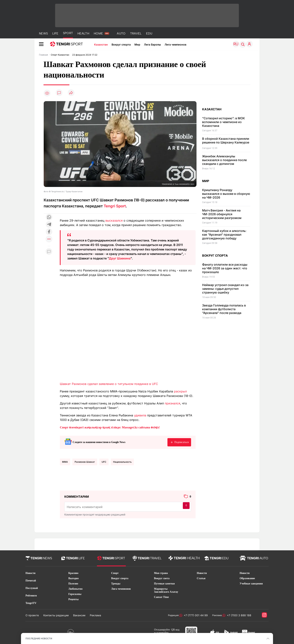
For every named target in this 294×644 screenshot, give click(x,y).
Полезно (73, 584)
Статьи (201, 578)
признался (172, 403)
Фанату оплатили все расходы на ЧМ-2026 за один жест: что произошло (225, 268)
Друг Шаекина (120, 258)
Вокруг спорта (121, 44)
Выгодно (73, 578)
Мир (137, 44)
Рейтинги (31, 596)
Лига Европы (152, 44)
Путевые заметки (164, 584)
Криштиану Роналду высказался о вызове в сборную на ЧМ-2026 (226, 194)
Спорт (115, 573)
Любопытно (75, 589)
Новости (30, 573)
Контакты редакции (56, 615)
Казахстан (101, 44)
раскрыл (180, 391)
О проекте (32, 615)
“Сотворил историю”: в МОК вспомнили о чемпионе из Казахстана (223, 122)
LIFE (55, 33)
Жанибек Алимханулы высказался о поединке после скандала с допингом (224, 160)
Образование (247, 578)
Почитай (31, 581)
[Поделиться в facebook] (49, 232)
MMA (65, 462)
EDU (149, 33)
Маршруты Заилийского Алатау (166, 590)
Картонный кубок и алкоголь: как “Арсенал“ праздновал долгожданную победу (224, 235)
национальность (122, 462)
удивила (140, 415)
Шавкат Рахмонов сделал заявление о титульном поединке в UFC (109, 384)
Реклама (95, 615)
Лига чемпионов (175, 44)
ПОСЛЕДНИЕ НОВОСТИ (39, 638)
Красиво (73, 573)
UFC (104, 462)
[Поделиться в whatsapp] (49, 217)
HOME (98, 33)
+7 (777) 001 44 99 (195, 615)
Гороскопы (75, 594)
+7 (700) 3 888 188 (238, 615)
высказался (114, 220)
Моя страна (161, 573)
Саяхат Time (161, 597)
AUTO (121, 33)
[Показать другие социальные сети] (49, 239)
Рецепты (73, 599)
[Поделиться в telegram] (49, 225)
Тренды (116, 584)
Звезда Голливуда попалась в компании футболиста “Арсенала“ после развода (224, 309)
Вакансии (79, 615)
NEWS (43, 33)
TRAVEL (136, 33)
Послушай (32, 588)
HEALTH (83, 33)
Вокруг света (162, 578)
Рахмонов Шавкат (85, 462)
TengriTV (31, 603)
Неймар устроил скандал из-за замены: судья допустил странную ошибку (225, 289)
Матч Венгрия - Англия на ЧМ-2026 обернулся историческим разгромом (222, 214)
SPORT (68, 33)
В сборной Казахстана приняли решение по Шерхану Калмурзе (226, 140)
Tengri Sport (115, 206)
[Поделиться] (71, 93)
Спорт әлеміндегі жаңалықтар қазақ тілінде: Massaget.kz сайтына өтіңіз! (110, 427)
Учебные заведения (251, 584)
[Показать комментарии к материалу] (49, 252)
